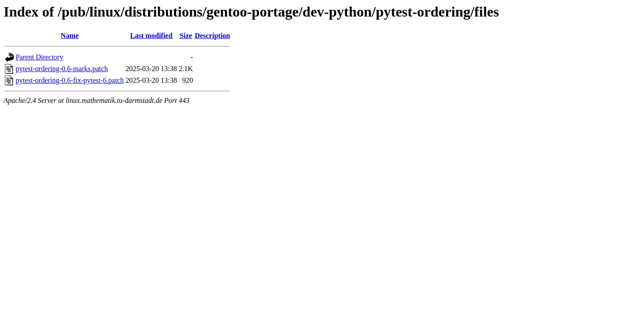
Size (186, 36)
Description (212, 36)
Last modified (151, 36)
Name (70, 36)
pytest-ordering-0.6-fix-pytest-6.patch (70, 80)
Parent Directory (39, 57)
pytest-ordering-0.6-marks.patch (62, 69)
